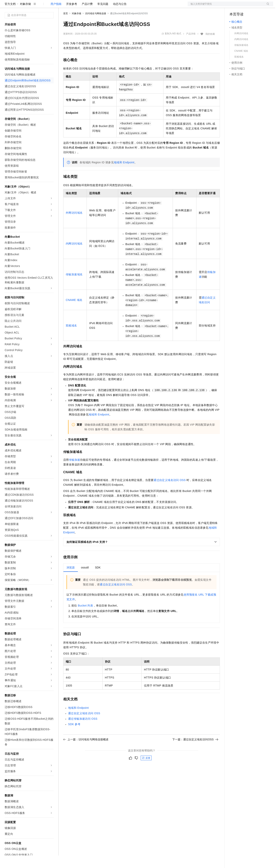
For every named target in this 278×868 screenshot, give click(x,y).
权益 (75, 6)
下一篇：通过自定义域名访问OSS (195, 752)
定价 (84, 6)
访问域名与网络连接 (96, 26)
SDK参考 (74, 737)
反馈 (146, 770)
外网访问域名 (74, 225)
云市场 (95, 6)
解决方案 (63, 6)
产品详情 (191, 46)
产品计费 (87, 16)
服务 (115, 6)
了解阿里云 (129, 6)
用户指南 (56, 16)
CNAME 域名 (74, 312)
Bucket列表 (85, 618)
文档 (226, 6)
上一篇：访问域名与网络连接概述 (86, 752)
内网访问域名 (74, 256)
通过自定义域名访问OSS (170, 493)
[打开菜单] (6, 6)
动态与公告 (120, 16)
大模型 (40, 6)
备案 (234, 6)
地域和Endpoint (124, 175)
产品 (51, 6)
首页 (66, 26)
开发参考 (72, 16)
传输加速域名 (74, 287)
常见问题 (103, 16)
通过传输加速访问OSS (83, 731)
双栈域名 (71, 338)
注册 (252, 6)
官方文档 (10, 16)
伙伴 (106, 6)
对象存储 (25, 16)
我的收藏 (210, 46)
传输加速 (75, 472)
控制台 (243, 6)
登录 (267, 6)
